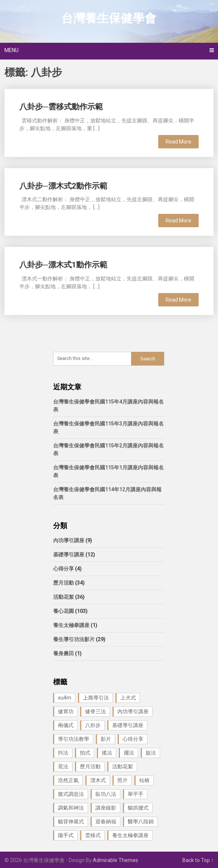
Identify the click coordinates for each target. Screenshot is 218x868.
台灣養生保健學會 (109, 18)
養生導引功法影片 (74, 639)
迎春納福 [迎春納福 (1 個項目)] (106, 822)
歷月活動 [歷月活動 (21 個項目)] (90, 766)
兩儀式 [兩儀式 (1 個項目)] (66, 725)
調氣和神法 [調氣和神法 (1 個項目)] (71, 808)
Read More (178, 142)
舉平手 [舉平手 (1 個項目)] (136, 794)
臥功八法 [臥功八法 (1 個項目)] (106, 794)
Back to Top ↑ (198, 860)
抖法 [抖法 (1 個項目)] (63, 753)
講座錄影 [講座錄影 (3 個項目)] (106, 808)
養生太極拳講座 (71, 625)
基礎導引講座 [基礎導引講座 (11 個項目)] (128, 725)
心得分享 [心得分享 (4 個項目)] (133, 739)
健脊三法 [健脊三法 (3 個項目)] (95, 711)
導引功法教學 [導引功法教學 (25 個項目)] (74, 739)
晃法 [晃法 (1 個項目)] (63, 766)
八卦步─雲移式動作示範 (61, 107)
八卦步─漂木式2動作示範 (63, 186)
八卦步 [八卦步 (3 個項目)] (93, 725)
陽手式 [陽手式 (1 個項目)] (66, 835)
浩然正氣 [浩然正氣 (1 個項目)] (68, 780)
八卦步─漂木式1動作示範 (63, 265)
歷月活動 (64, 583)
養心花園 (64, 611)
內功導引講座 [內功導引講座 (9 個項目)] (133, 711)
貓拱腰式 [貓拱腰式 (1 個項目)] (138, 808)
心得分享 (64, 569)
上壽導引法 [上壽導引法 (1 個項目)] (96, 698)
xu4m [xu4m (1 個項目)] (65, 698)
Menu (12, 50)
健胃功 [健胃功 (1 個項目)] (66, 711)
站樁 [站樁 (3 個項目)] (144, 780)
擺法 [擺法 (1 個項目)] (129, 753)
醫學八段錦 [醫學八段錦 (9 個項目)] (141, 822)
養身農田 (64, 653)
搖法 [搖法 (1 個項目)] (107, 753)
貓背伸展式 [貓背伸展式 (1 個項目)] (71, 822)
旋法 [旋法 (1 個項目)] (151, 753)
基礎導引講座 (69, 554)
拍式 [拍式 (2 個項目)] (85, 753)
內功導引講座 (69, 540)
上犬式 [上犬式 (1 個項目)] (128, 698)
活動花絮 (64, 597)
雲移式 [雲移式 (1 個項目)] (93, 835)
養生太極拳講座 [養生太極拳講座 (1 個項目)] (130, 835)
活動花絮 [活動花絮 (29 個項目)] (123, 766)
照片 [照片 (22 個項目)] (123, 780)
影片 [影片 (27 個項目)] (106, 739)
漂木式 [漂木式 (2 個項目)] (98, 780)
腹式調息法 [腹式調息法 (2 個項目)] (71, 794)
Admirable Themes (115, 860)
